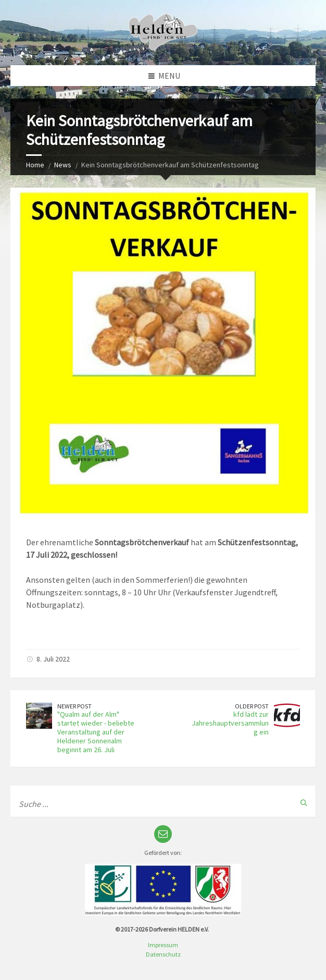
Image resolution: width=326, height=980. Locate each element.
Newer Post (74, 706)
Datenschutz (163, 954)
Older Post (252, 706)
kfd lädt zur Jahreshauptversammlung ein (230, 723)
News (63, 165)
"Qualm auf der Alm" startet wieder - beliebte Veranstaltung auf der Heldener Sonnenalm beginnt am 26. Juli (96, 732)
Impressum (163, 945)
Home (35, 165)
